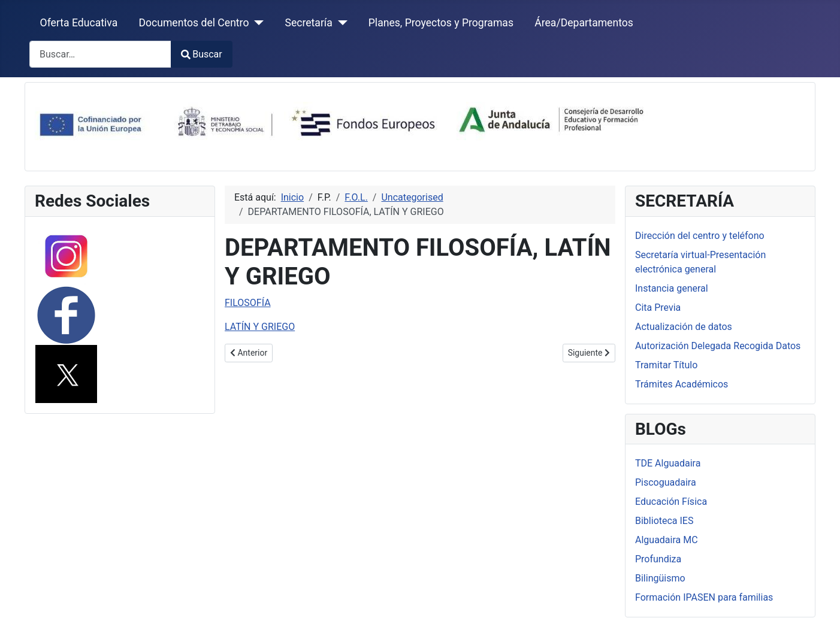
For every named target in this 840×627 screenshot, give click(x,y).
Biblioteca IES (664, 521)
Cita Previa (658, 308)
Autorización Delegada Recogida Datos (718, 346)
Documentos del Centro (194, 23)
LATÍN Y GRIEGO (260, 327)
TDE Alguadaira (668, 463)
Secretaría (308, 23)
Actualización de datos (684, 327)
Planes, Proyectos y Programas (441, 23)
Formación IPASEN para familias (704, 597)
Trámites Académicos (682, 384)
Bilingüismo (660, 578)
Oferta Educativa (79, 23)
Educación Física (671, 502)
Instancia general (672, 288)
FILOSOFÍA (248, 303)
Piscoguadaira (666, 482)
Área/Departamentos (584, 23)
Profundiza (658, 559)
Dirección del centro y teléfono (700, 236)
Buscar (202, 54)
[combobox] (100, 54)
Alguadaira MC (667, 540)
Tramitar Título (666, 365)
